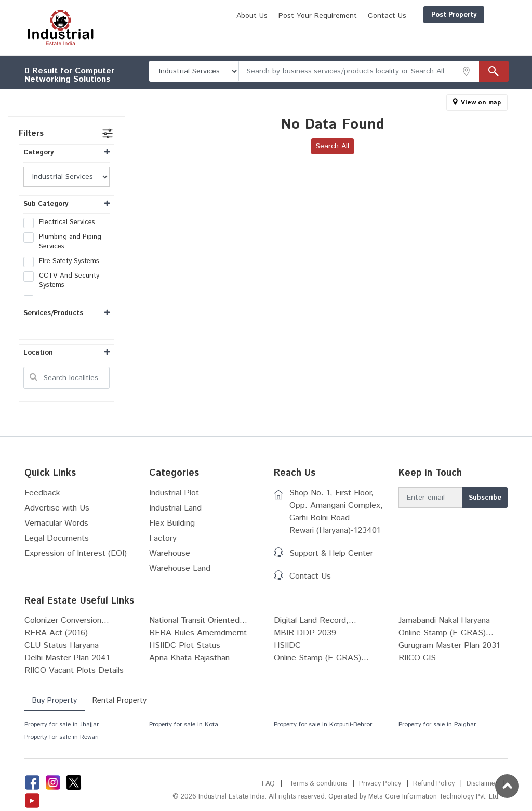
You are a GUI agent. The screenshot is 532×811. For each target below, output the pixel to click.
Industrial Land (175, 508)
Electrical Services (63, 223)
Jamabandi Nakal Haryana (444, 620)
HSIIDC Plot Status (185, 645)
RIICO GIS (417, 658)
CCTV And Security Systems (61, 281)
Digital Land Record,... (315, 620)
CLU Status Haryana (62, 645)
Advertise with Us (57, 508)
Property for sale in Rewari (62, 737)
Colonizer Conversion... (67, 620)
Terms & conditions (316, 784)
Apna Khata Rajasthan (189, 658)
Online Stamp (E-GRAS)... (446, 633)
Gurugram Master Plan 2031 (449, 645)
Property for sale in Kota (184, 724)
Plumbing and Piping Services (62, 242)
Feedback (42, 493)
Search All (332, 146)
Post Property (404, 15)
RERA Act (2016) (56, 633)
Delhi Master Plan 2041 (67, 658)
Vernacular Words (56, 523)
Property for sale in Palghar (437, 724)
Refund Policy (433, 784)
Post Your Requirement (407, 33)
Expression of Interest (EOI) (76, 553)
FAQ (265, 784)
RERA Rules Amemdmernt (198, 633)
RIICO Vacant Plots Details (74, 670)
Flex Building (172, 523)
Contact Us (476, 33)
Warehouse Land (180, 568)
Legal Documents (57, 538)
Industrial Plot (174, 493)
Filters (31, 133)
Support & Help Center (331, 553)
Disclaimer (482, 784)
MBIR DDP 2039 (305, 633)
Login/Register (475, 15)
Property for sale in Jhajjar (62, 724)
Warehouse (170, 553)
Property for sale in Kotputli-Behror (323, 724)
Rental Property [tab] (121, 701)
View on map (481, 103)
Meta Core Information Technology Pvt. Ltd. (433, 797)
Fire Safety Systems (65, 261)
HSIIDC (287, 645)
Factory (163, 538)
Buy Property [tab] (55, 701)
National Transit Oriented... (198, 620)
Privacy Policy (379, 784)
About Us (341, 33)
